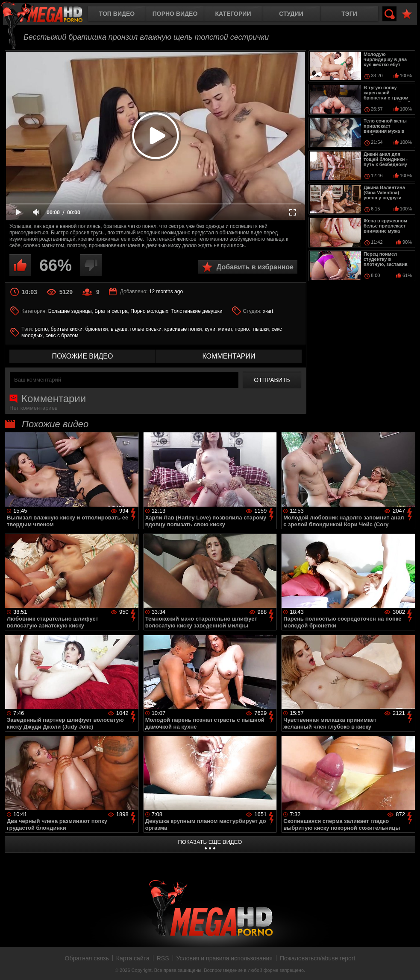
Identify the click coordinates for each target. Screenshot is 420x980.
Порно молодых (149, 311)
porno (41, 329)
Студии (291, 14)
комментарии (229, 356)
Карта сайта (133, 958)
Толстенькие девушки (197, 311)
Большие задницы (70, 311)
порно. (242, 329)
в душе (119, 329)
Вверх (407, 964)
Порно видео (175, 14)
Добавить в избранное (255, 267)
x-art (268, 311)
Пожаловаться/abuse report (318, 958)
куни (210, 329)
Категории (233, 14)
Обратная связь (87, 958)
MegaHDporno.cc (49, 15)
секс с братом (62, 335)
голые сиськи (146, 329)
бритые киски (67, 329)
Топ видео (117, 14)
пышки (261, 329)
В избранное (407, 14)
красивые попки (183, 329)
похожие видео (83, 356)
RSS (163, 958)
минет (225, 329)
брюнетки (97, 329)
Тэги (349, 14)
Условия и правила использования (225, 958)
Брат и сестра (111, 311)
